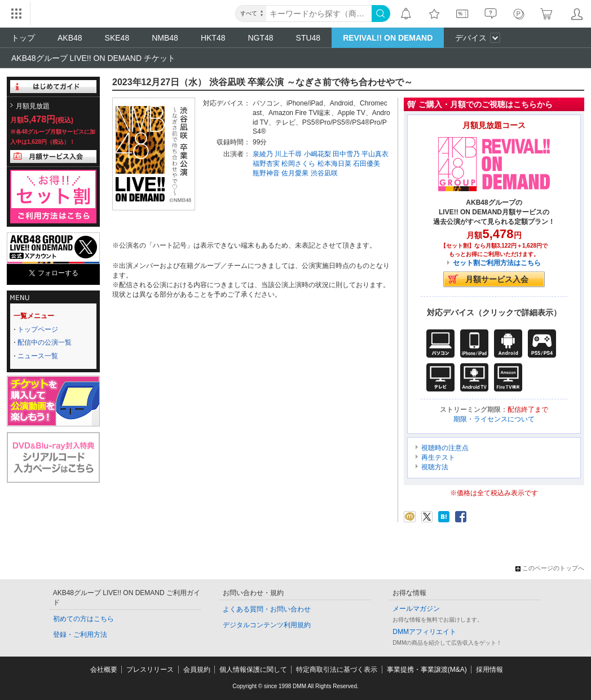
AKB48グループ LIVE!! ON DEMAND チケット (93, 58)
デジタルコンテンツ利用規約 (267, 625)
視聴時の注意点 (445, 448)
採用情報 (489, 670)
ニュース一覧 (38, 356)
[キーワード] (319, 14)
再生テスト (438, 457)
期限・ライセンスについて (494, 419)
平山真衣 (375, 154)
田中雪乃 (346, 154)
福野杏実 (266, 164)
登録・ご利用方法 (80, 635)
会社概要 (104, 670)
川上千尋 (288, 154)
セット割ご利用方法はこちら (497, 263)
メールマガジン (416, 609)
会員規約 (197, 670)
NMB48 (165, 38)
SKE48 (117, 38)
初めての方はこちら (83, 619)
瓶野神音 (266, 173)
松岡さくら (298, 164)
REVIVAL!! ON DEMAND (388, 38)
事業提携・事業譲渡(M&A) (427, 670)
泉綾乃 (263, 154)
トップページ (38, 329)
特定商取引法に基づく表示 (337, 670)
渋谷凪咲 (324, 173)
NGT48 (260, 38)
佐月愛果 (295, 173)
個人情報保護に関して (253, 670)
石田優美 (367, 164)
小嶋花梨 (317, 154)
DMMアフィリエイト (424, 632)
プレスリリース (150, 670)
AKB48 (70, 38)
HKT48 (213, 38)
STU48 (308, 38)
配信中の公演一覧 (45, 342)
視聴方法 (435, 467)
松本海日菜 (334, 164)
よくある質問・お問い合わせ (267, 609)
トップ (23, 38)
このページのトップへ (550, 568)
